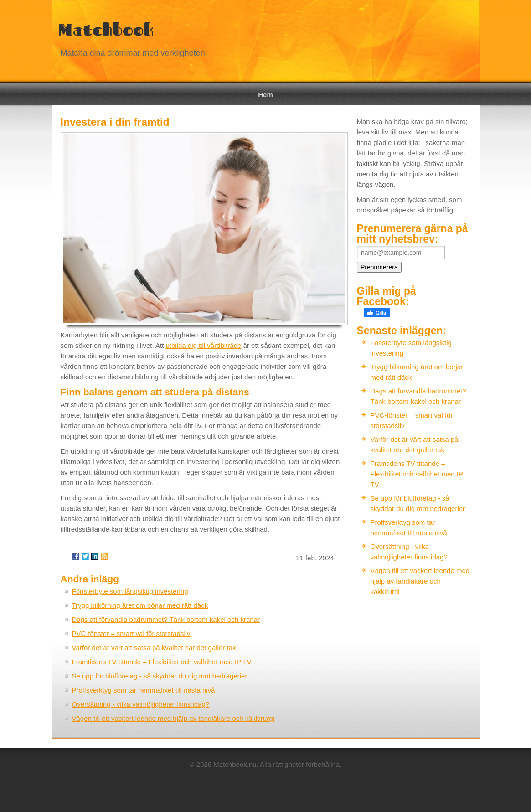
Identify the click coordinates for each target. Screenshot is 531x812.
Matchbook (106, 29)
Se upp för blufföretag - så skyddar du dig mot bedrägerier (160, 676)
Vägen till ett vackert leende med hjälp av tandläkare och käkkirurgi (173, 718)
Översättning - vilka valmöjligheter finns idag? (141, 704)
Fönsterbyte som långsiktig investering (130, 591)
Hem (265, 95)
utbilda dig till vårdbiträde (203, 345)
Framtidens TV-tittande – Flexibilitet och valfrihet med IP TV (162, 662)
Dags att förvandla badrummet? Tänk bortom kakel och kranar (166, 619)
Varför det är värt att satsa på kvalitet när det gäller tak (154, 648)
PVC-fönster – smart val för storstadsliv (131, 634)
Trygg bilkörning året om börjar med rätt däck (140, 605)
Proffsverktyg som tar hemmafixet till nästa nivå (144, 690)
